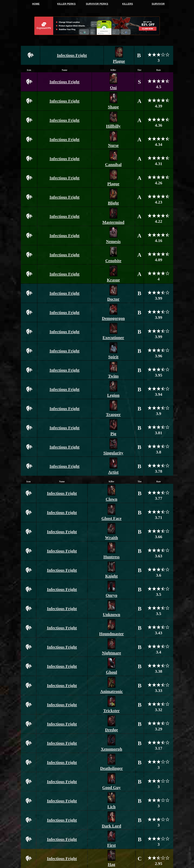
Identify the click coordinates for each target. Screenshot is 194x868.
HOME (36, 4)
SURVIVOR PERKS (97, 4)
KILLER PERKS (66, 4)
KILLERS (128, 4)
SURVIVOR (158, 4)
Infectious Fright (72, 55)
